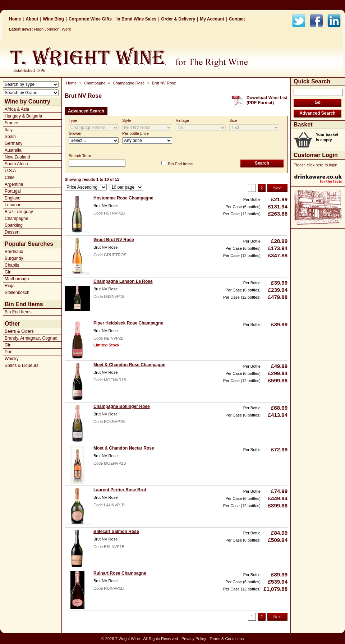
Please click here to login (316, 165)
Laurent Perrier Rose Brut (120, 490)
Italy (9, 130)
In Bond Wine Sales (136, 19)
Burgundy (14, 258)
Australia (13, 150)
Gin (8, 272)
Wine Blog (53, 19)
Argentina (14, 184)
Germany (13, 143)
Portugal (13, 191)
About (32, 19)
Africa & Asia (17, 109)
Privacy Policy (194, 639)
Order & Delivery (178, 19)
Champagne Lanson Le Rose (123, 281)
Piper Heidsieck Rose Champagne (128, 323)
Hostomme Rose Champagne (123, 198)
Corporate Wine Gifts (90, 19)
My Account (212, 19)
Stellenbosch (17, 293)
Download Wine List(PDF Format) (267, 100)
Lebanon (13, 205)
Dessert (12, 232)
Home (15, 19)
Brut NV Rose (164, 83)
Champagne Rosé (129, 83)
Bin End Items (18, 312)
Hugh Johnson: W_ (51, 29)
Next (278, 188)
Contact (237, 19)
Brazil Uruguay (19, 212)
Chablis (12, 265)
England (13, 198)
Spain (10, 137)
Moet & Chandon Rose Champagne (129, 365)
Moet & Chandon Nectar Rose (124, 448)
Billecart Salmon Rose (116, 532)
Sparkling (14, 225)
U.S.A (10, 171)
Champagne (16, 218)
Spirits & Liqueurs (22, 365)
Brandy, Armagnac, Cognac (31, 338)
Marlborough (17, 279)
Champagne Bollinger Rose (122, 406)
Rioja (10, 286)
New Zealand (17, 157)
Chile (10, 178)
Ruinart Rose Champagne (120, 573)
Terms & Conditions (227, 639)
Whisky (12, 359)
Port (9, 352)
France (11, 123)
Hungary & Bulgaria (23, 116)
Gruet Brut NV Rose (114, 240)
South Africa (16, 164)
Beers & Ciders (19, 331)
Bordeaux (14, 252)
